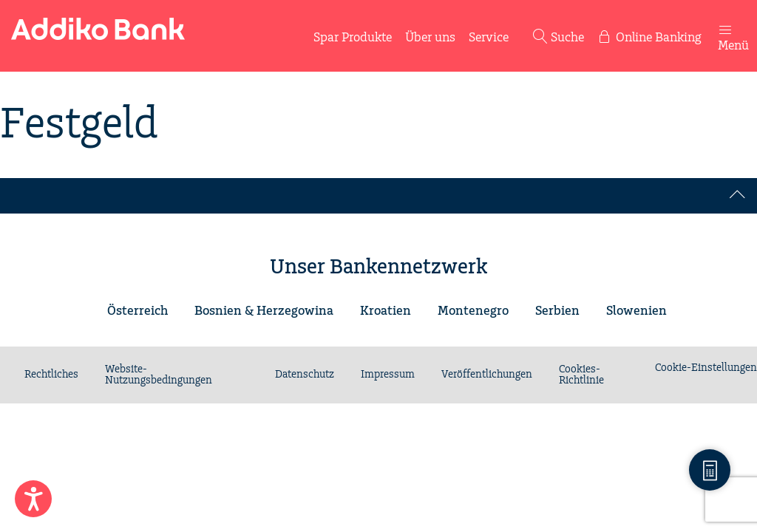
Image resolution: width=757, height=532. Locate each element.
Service (489, 38)
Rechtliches (51, 375)
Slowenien (637, 311)
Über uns (430, 38)
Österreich (138, 311)
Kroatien (386, 311)
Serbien (557, 311)
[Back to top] (738, 196)
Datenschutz (305, 375)
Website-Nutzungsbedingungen (159, 375)
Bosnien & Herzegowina (264, 311)
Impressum (388, 375)
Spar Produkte (353, 38)
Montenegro (473, 311)
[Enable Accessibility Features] (33, 499)
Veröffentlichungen (487, 375)
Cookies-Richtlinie (581, 375)
